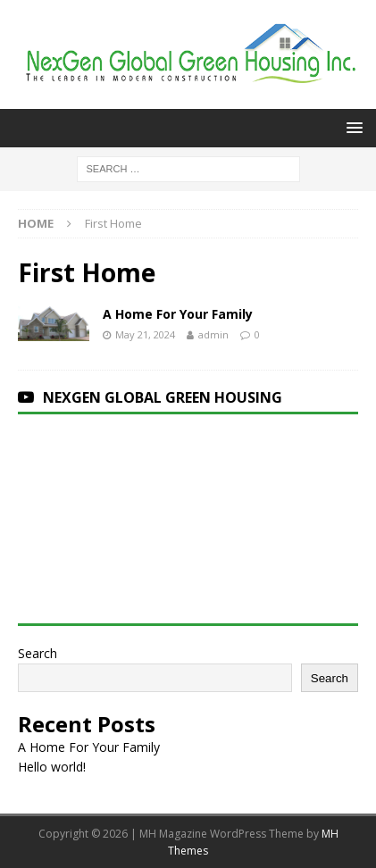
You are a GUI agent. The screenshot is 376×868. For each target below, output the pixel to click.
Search (38, 653)
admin (213, 334)
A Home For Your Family (178, 314)
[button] (351, 127)
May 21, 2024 (145, 334)
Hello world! (52, 767)
